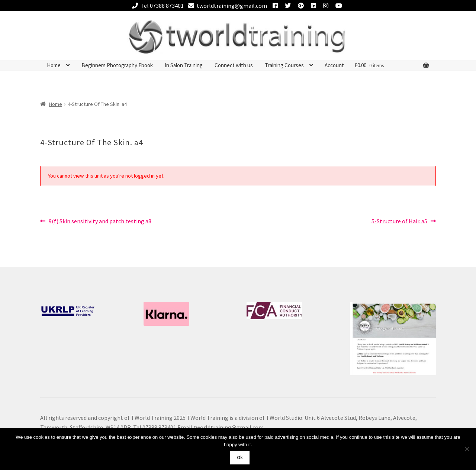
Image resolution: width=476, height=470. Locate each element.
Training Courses (284, 65)
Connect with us (234, 65)
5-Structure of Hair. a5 (399, 221)
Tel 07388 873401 (157, 6)
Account (334, 65)
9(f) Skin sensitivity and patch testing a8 (100, 221)
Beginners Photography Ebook (117, 65)
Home (54, 65)
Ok (240, 458)
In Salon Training (184, 65)
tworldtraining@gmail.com (226, 6)
